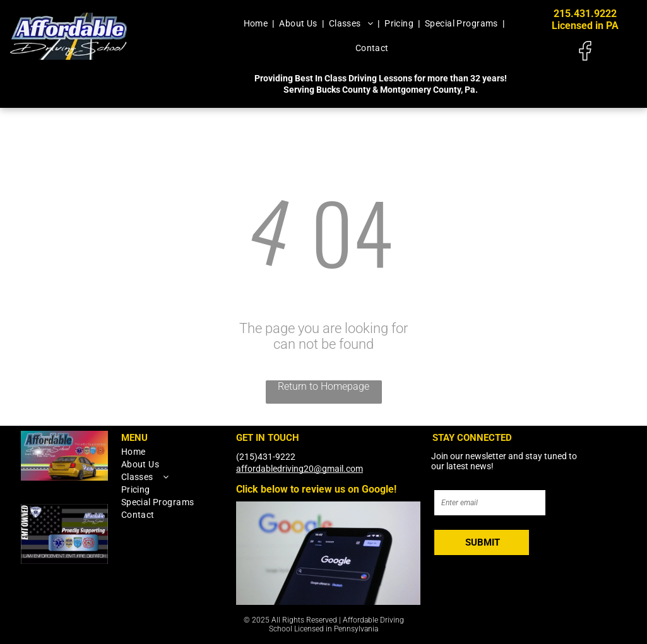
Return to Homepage (323, 386)
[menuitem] (257, 23)
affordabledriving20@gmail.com (300, 469)
